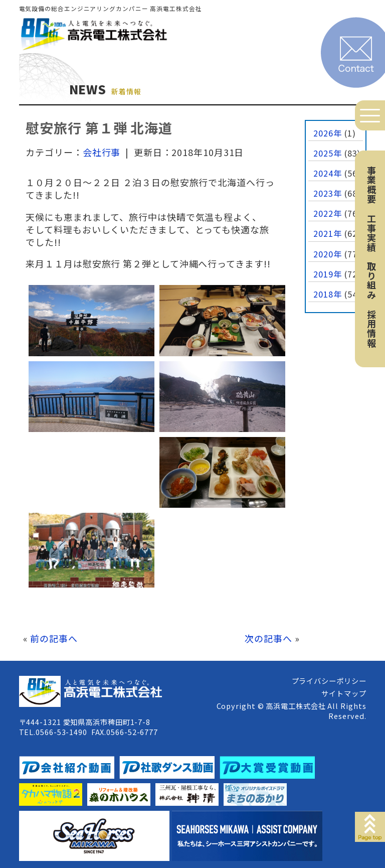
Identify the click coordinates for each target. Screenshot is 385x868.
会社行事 (102, 152)
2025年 (328, 153)
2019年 (328, 274)
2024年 (328, 173)
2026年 (328, 133)
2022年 (328, 213)
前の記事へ (54, 638)
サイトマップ (344, 693)
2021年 (328, 233)
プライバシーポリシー (329, 681)
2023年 (328, 193)
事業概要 (371, 185)
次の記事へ (268, 638)
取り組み (371, 280)
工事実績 (371, 233)
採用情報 (371, 329)
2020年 (328, 254)
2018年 (328, 294)
